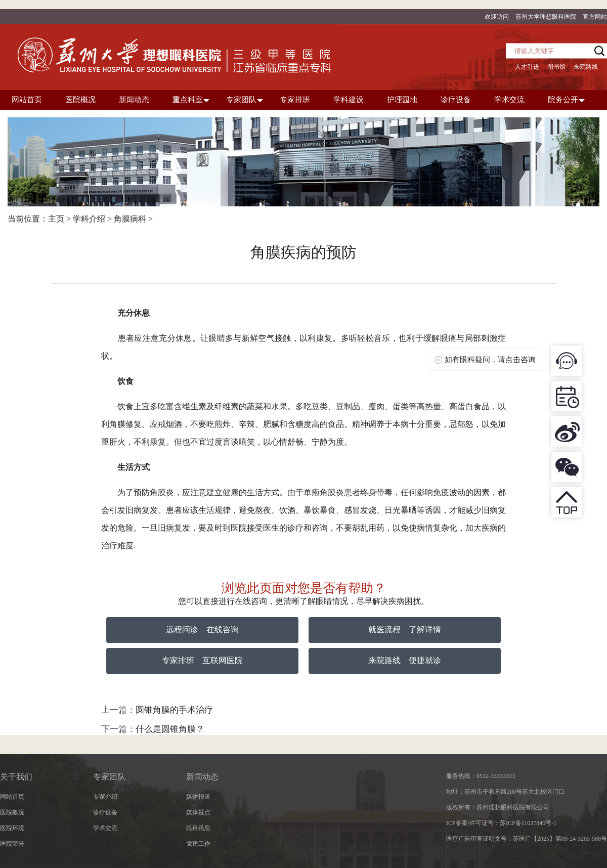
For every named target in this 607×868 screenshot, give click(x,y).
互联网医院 (223, 660)
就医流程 (384, 630)
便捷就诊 (425, 660)
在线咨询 (223, 630)
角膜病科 (130, 219)
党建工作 (198, 844)
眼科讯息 (198, 828)
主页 (56, 219)
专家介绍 (105, 797)
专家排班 (178, 660)
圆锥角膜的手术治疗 (174, 710)
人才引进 (527, 67)
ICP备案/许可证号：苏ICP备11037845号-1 (501, 823)
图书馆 (556, 67)
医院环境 (12, 828)
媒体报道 (198, 797)
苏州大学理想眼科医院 (546, 17)
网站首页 (12, 797)
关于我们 (16, 777)
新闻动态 (202, 777)
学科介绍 (89, 219)
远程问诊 (182, 630)
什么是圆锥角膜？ (170, 729)
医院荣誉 (12, 844)
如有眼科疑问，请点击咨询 (490, 360)
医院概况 (12, 812)
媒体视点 (198, 812)
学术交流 (105, 828)
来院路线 (586, 67)
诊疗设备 (105, 812)
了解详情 (425, 630)
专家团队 (109, 777)
